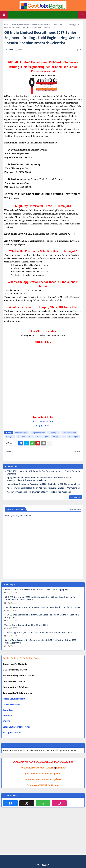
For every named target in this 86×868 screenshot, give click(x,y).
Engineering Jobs (38, 433)
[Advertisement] (43, 833)
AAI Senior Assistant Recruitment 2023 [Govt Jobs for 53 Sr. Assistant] (39, 492)
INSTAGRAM (38, 768)
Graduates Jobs (43, 437)
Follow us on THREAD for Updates (43, 785)
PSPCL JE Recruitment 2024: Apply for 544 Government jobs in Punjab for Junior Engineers (44, 472)
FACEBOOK (25, 768)
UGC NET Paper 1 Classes (15, 670)
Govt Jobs (10, 437)
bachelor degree (21, 433)
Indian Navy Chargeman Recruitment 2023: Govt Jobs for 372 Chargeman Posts (44, 484)
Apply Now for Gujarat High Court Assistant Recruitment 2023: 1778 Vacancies (43, 488)
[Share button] (49, 443)
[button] (82, 15)
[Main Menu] (4, 15)
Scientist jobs (16, 25)
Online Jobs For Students (15, 664)
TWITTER (50, 768)
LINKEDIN (61, 768)
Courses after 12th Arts (14, 681)
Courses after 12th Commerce (17, 693)
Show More (76, 497)
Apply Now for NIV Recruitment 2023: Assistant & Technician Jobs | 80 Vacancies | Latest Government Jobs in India (39, 479)
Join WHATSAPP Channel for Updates (43, 779)
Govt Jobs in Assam (25, 437)
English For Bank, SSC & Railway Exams (22, 658)
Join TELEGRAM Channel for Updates (43, 774)
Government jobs (69, 433)
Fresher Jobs (54, 433)
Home (7, 25)
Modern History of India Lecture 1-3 (20, 676)
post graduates (58, 437)
